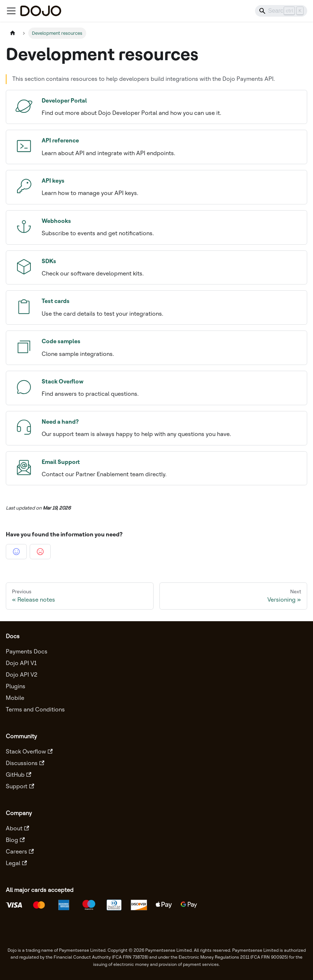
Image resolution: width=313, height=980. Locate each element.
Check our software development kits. (158, 267)
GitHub (18, 775)
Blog (15, 840)
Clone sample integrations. (158, 347)
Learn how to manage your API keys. (158, 186)
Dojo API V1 (21, 663)
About (17, 828)
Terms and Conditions (35, 709)
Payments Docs (27, 651)
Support (20, 786)
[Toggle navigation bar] (11, 11)
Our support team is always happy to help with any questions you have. (158, 427)
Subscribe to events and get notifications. (158, 227)
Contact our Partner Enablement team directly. (158, 468)
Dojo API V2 (22, 675)
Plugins (16, 686)
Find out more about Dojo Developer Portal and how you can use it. (158, 106)
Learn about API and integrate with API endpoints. (158, 146)
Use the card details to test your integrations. (158, 307)
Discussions (25, 763)
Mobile (15, 698)
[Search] (281, 11)
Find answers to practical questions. (158, 387)
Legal (16, 863)
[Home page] (13, 33)
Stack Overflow (29, 751)
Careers (20, 852)
